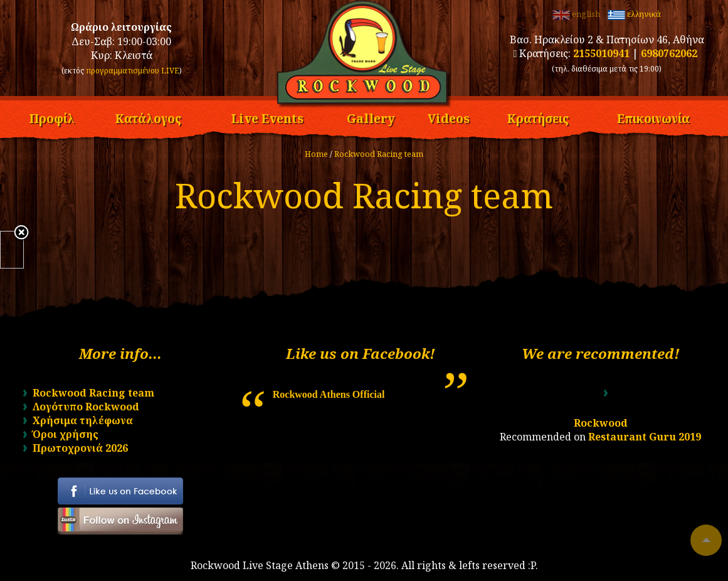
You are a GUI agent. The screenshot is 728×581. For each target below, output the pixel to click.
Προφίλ (52, 117)
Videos (449, 117)
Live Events (267, 117)
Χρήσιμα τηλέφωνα (83, 420)
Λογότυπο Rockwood (86, 407)
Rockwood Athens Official (329, 394)
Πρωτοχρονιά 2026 (80, 448)
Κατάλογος (148, 117)
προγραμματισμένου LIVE (133, 71)
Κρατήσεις (538, 117)
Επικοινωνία (653, 117)
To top (706, 540)
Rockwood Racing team (379, 154)
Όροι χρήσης (66, 434)
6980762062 (669, 53)
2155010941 (601, 53)
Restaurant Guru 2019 (645, 437)
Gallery (371, 117)
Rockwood (601, 423)
